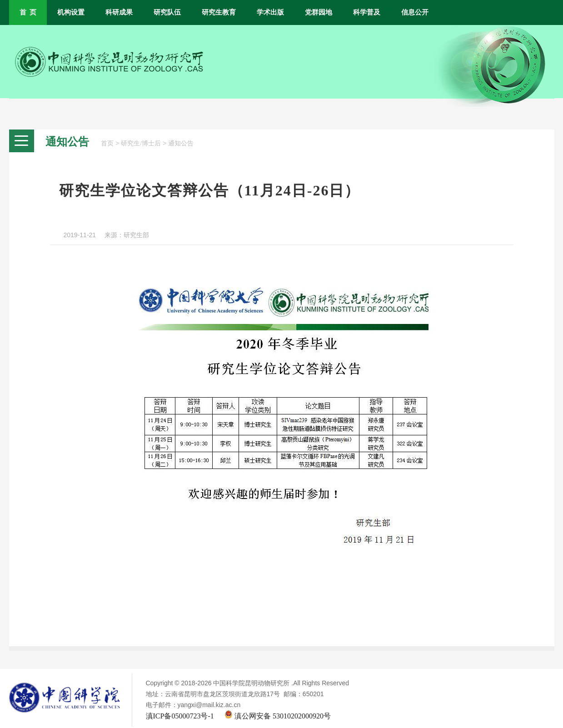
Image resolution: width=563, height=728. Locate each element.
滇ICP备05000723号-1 (180, 716)
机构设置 (71, 12)
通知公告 (181, 143)
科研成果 (119, 12)
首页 (107, 143)
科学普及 (367, 12)
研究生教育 (219, 12)
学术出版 (270, 12)
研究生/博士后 (141, 143)
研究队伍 (167, 12)
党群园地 (319, 12)
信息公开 (415, 12)
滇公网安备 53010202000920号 (278, 716)
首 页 (28, 12)
